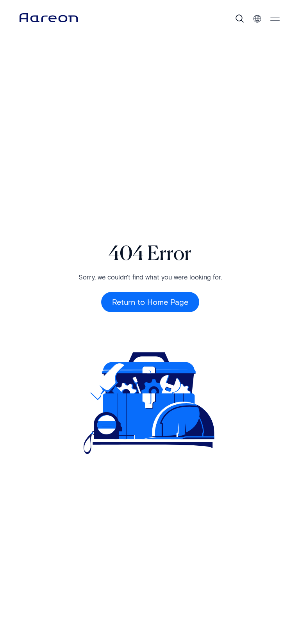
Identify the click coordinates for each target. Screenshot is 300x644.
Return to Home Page (150, 302)
